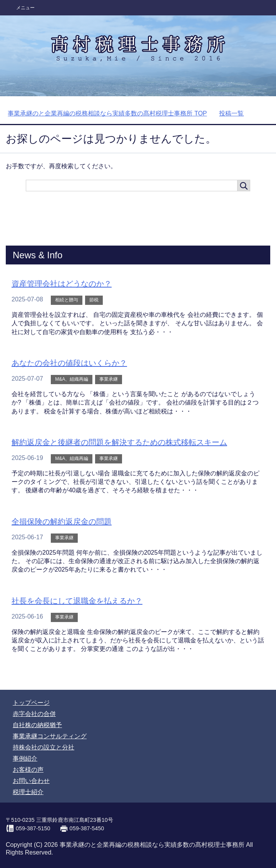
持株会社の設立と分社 (43, 747)
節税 (94, 300)
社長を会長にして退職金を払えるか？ (77, 601)
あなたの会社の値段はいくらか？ (69, 363)
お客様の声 (28, 770)
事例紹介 (25, 758)
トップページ (31, 703)
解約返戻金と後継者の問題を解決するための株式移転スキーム (119, 442)
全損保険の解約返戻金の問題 (62, 522)
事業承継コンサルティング (50, 736)
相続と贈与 (67, 300)
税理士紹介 (28, 792)
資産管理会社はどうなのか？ (62, 284)
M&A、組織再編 (72, 379)
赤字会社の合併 (34, 714)
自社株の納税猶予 (37, 725)
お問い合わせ (31, 781)
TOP (107, 113)
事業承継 (109, 379)
